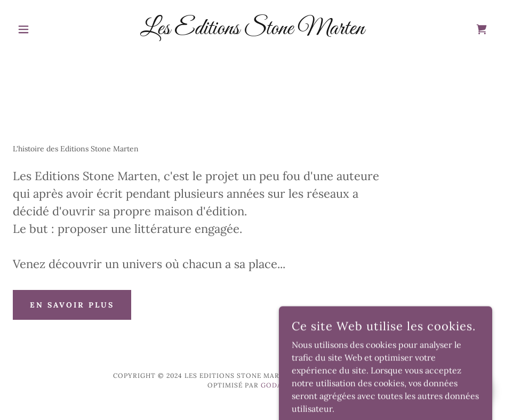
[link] (252, 31)
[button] (49, 29)
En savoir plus (72, 305)
